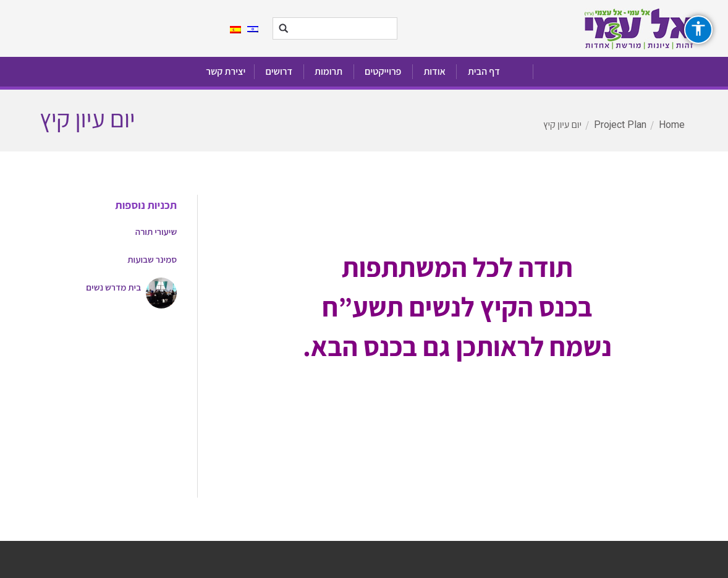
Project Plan (620, 125)
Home (672, 125)
